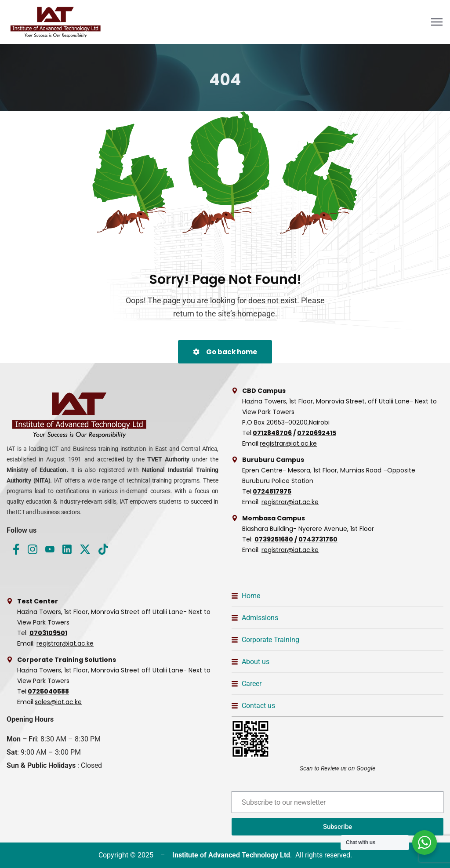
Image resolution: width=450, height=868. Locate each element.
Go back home (225, 352)
